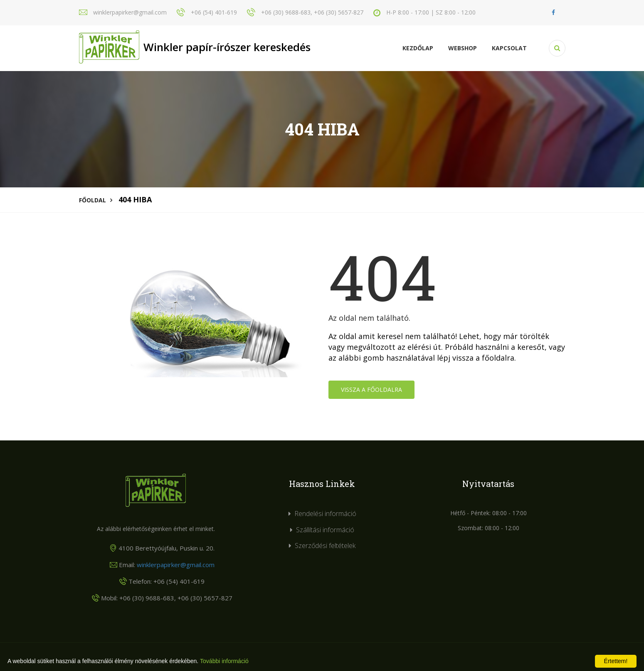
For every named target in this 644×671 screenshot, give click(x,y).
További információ (224, 661)
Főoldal (93, 200)
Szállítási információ (325, 530)
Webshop (463, 48)
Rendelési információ (325, 514)
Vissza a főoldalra (371, 390)
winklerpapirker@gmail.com (176, 565)
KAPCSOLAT (509, 48)
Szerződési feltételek (325, 546)
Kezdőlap (418, 48)
